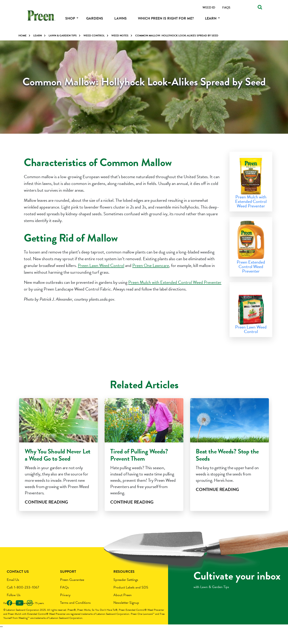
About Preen (123, 608)
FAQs (64, 600)
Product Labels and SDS (131, 600)
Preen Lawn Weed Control (101, 265)
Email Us (13, 593)
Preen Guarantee (72, 593)
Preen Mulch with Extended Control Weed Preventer (175, 282)
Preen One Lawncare (151, 265)
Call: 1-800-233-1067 (23, 600)
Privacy (65, 608)
